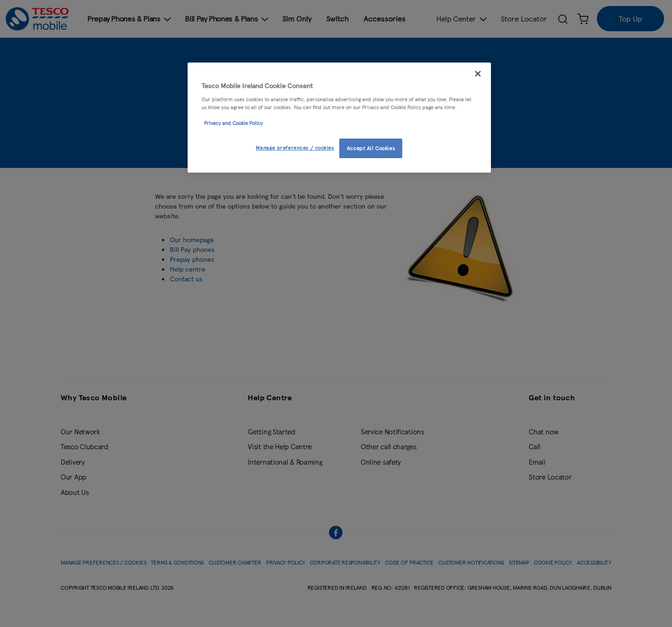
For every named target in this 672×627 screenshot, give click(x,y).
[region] (339, 118)
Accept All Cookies (371, 148)
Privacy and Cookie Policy (233, 123)
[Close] (478, 74)
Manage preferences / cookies (295, 147)
